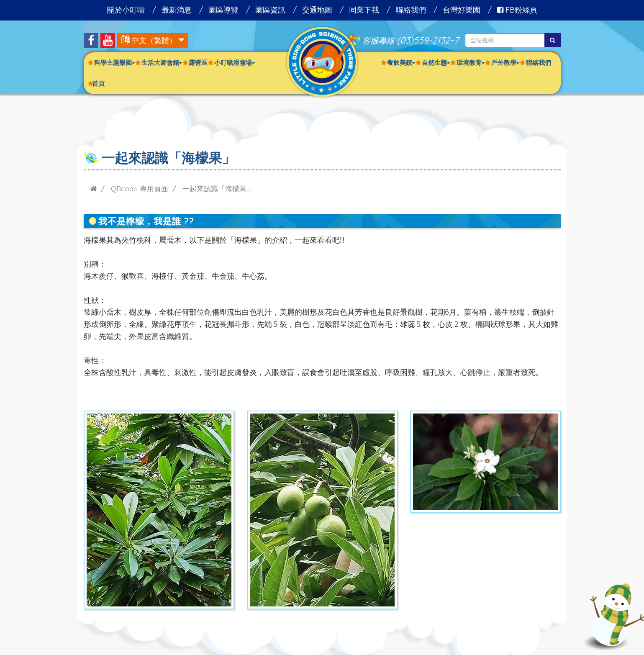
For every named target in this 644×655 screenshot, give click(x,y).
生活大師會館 (162, 63)
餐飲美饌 (401, 63)
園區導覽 (223, 10)
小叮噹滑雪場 (235, 63)
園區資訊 (270, 10)
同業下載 (364, 10)
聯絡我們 (411, 10)
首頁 (98, 83)
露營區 (198, 63)
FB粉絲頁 (517, 10)
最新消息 (177, 10)
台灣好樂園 (462, 10)
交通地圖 (317, 10)
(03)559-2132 (423, 40)
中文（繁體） (154, 40)
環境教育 (471, 63)
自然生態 (436, 63)
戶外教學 (505, 63)
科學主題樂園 (114, 63)
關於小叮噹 (126, 10)
